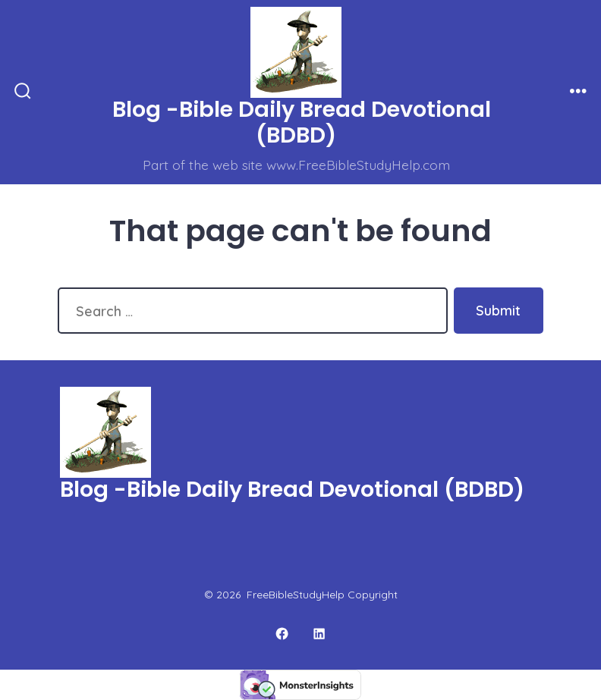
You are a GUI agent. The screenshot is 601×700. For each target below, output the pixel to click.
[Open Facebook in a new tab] (282, 634)
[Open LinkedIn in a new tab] (320, 634)
